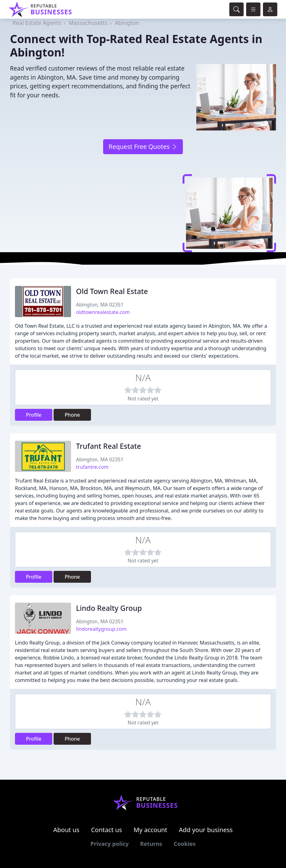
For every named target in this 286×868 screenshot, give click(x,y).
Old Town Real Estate (112, 291)
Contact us (107, 830)
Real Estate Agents (37, 23)
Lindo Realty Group (109, 608)
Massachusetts (88, 23)
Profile (34, 415)
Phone (72, 415)
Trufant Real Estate (109, 446)
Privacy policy (110, 844)
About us (66, 830)
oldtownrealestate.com (103, 312)
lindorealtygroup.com (101, 629)
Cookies (184, 844)
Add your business (206, 830)
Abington (127, 23)
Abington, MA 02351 (100, 305)
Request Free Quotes (143, 147)
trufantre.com (92, 467)
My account (150, 830)
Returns (151, 844)
